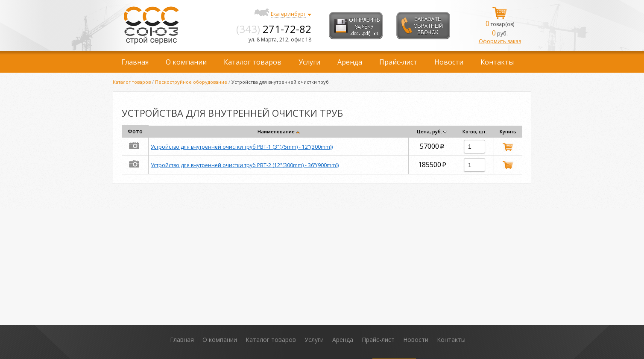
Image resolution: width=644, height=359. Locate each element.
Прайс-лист (398, 62)
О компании (186, 62)
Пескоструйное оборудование (191, 82)
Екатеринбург (288, 14)
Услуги (309, 62)
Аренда (350, 62)
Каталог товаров (253, 62)
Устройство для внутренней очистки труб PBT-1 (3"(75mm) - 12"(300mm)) (242, 147)
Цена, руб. (429, 131)
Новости (449, 62)
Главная (135, 62)
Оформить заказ (500, 41)
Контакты (497, 62)
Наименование (276, 131)
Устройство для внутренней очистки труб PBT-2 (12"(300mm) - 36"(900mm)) (245, 165)
